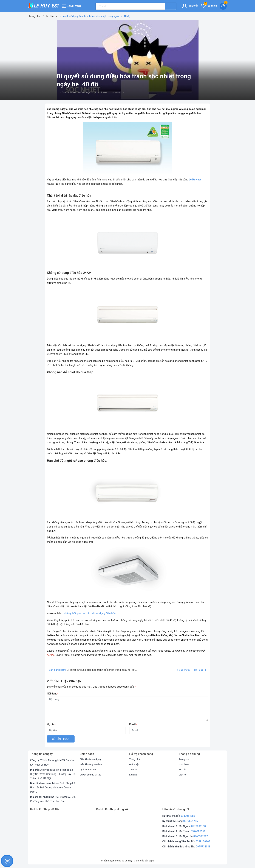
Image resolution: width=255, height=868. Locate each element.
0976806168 (198, 831)
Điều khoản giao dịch (92, 764)
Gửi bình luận (61, 739)
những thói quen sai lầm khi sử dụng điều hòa (90, 613)
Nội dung (53, 694)
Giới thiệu (135, 764)
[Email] (169, 730)
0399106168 (203, 841)
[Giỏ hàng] (223, 6)
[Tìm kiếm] (171, 6)
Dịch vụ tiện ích (88, 769)
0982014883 (188, 816)
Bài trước (184, 670)
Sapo (151, 861)
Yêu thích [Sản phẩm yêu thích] (209, 6)
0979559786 (191, 821)
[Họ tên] (86, 730)
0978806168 (199, 826)
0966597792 (201, 836)
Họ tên (51, 724)
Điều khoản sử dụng (91, 759)
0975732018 (203, 847)
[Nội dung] (127, 709)
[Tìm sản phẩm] (131, 6)
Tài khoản (190, 6)
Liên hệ (133, 775)
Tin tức (133, 769)
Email (133, 724)
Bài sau (200, 670)
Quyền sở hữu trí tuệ (91, 775)
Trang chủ (135, 759)
